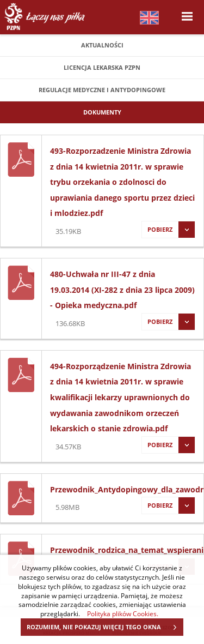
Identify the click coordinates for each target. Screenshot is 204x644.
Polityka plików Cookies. (123, 613)
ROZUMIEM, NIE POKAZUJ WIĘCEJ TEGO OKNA (105, 627)
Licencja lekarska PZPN (102, 67)
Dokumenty (102, 112)
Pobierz (168, 230)
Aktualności (102, 45)
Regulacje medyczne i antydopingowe (102, 90)
